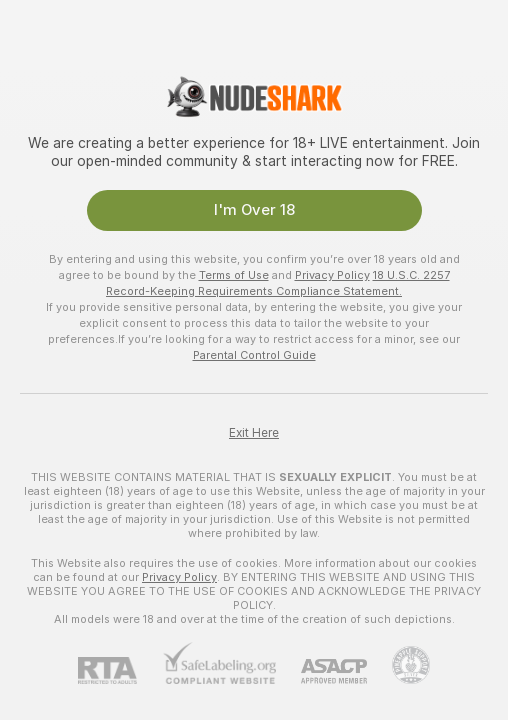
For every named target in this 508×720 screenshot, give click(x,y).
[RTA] (120, 670)
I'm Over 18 (254, 210)
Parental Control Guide (254, 355)
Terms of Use (234, 275)
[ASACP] (321, 671)
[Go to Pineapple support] (398, 665)
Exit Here (254, 433)
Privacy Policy (332, 275)
